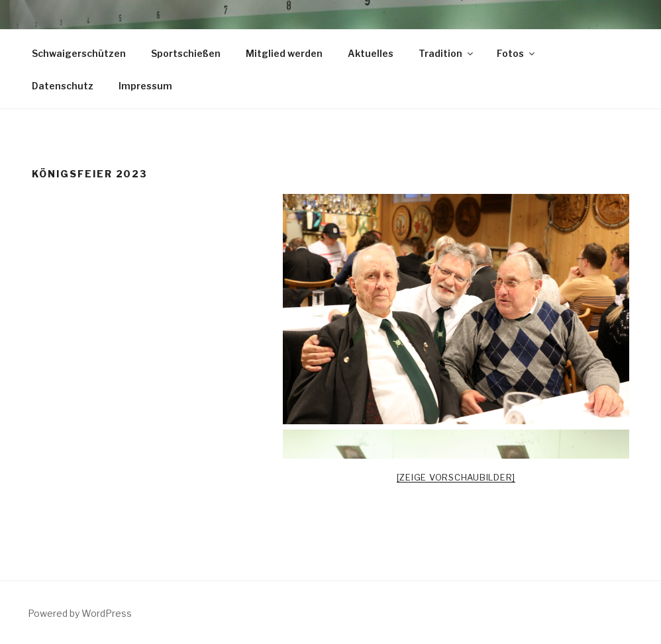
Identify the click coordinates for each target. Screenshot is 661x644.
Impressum (145, 86)
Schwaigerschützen (79, 53)
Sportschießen (186, 53)
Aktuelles (371, 53)
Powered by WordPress (80, 613)
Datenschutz (63, 86)
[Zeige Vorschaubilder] (456, 477)
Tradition (447, 53)
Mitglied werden (284, 53)
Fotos (517, 53)
